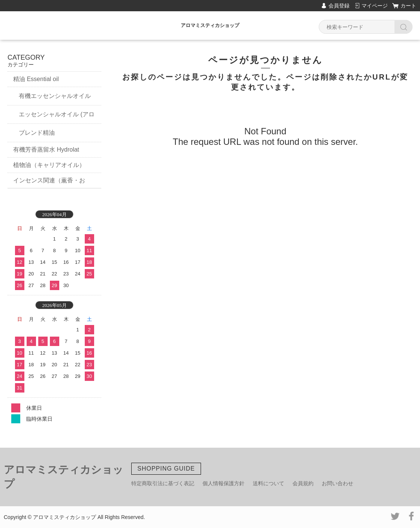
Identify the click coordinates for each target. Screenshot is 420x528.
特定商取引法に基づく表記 (163, 483)
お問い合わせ (337, 483)
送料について (268, 483)
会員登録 (339, 6)
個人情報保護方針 (223, 483)
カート (408, 6)
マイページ (375, 6)
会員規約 (303, 483)
